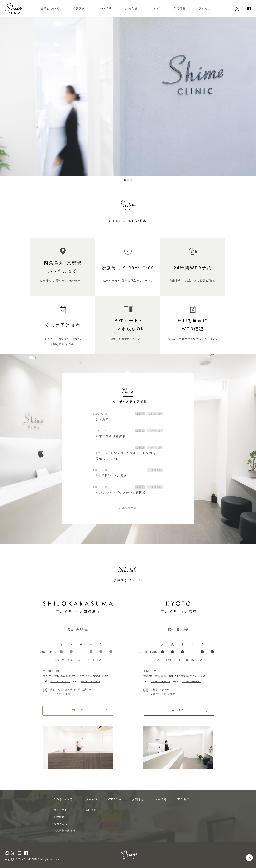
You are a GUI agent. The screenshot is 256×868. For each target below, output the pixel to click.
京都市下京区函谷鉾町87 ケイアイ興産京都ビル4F (75, 676)
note (231, 9)
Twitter (237, 9)
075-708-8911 (191, 681)
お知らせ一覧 (128, 507)
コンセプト (61, 810)
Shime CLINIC (14, 9)
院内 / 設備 (61, 823)
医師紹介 (59, 817)
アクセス (205, 8)
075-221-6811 (91, 681)
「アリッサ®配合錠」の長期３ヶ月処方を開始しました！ (126, 456)
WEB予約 (105, 8)
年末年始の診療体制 (111, 436)
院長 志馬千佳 (78, 629)
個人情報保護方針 (65, 830)
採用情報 (180, 8)
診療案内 (79, 8)
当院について (50, 8)
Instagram (243, 9)
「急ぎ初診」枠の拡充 (111, 475)
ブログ (156, 8)
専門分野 (91, 810)
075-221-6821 (60, 681)
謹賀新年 (102, 419)
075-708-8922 (160, 681)
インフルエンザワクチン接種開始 (121, 492)
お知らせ (131, 8)
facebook (249, 9)
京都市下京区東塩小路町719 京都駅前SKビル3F (175, 676)
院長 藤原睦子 (178, 629)
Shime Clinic (128, 855)
